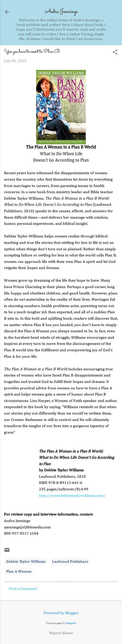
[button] (115, 53)
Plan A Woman (19, 572)
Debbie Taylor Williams (26, 562)
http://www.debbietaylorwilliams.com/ (72, 496)
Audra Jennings (61, 12)
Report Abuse (61, 633)
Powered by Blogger (61, 613)
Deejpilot (71, 623)
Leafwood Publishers (70, 562)
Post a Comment (23, 589)
